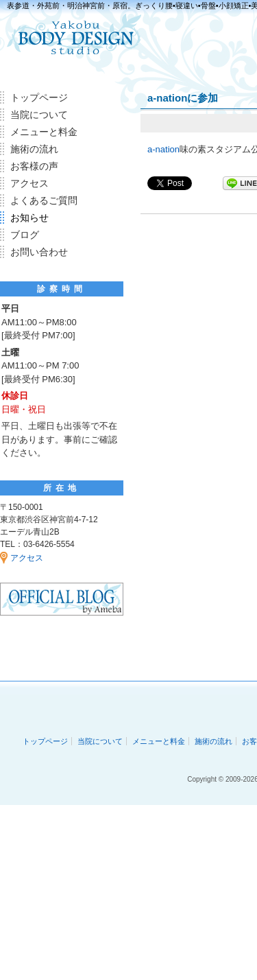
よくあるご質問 (44, 200)
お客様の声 (34, 166)
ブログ (25, 235)
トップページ (39, 97)
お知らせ (29, 218)
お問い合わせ (39, 252)
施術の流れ (34, 149)
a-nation (163, 149)
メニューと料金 (44, 132)
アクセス (29, 183)
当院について (39, 115)
